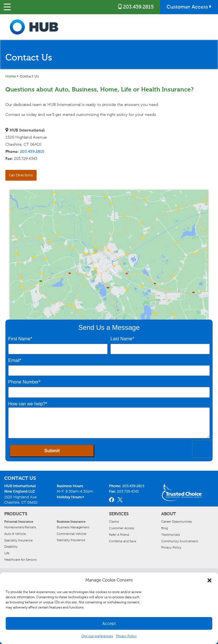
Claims (114, 522)
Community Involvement (180, 541)
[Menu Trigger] (7, 7)
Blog (164, 528)
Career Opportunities (177, 522)
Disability (11, 547)
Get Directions (21, 175)
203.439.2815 (136, 7)
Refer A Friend (119, 535)
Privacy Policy (126, 636)
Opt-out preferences (97, 636)
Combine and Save (123, 541)
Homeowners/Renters (20, 527)
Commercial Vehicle (72, 534)
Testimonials (171, 535)
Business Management (73, 527)
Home (11, 76)
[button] (209, 580)
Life (7, 553)
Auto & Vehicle (15, 534)
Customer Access (189, 7)
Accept (109, 624)
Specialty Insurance (18, 540)
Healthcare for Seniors (20, 560)
